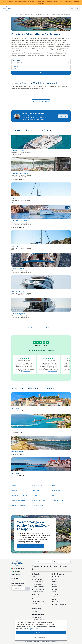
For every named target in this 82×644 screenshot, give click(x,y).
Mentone (35, 496)
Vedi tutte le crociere (41, 101)
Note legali (35, 594)
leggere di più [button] (26, 371)
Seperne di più (33, 629)
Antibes (14, 486)
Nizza (54, 496)
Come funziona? (37, 579)
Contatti (35, 611)
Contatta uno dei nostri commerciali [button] (30, 546)
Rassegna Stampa (38, 589)
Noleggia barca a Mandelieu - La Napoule (41, 328)
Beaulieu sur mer (38, 486)
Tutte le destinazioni (59, 597)
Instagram (54, 566)
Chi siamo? (35, 577)
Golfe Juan (35, 491)
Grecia (54, 582)
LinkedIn (63, 566)
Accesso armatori (38, 617)
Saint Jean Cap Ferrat (18, 500)
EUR (62, 562)
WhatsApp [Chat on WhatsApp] (16, 571)
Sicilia (54, 579)
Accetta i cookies (41, 633)
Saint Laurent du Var (39, 500)
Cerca (41, 73)
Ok (27, 589)
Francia (55, 587)
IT (44, 562)
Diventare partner (38, 620)
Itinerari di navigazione (60, 602)
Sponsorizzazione (38, 587)
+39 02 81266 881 (18, 568)
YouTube (44, 566)
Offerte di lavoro (37, 592)
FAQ (33, 606)
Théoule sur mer (58, 500)
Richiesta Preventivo (59, 604)
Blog (34, 569)
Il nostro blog (36, 609)
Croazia (55, 584)
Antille (54, 592)
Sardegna (55, 577)
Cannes (55, 486)
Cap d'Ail (14, 491)
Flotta (54, 599)
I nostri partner (37, 584)
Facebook (36, 566)
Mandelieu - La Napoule (19, 496)
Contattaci (63, 116)
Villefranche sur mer (18, 505)
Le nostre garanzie (38, 582)
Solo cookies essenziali (41, 637)
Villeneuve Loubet (38, 505)
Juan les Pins (56, 491)
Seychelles (56, 594)
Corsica (55, 589)
